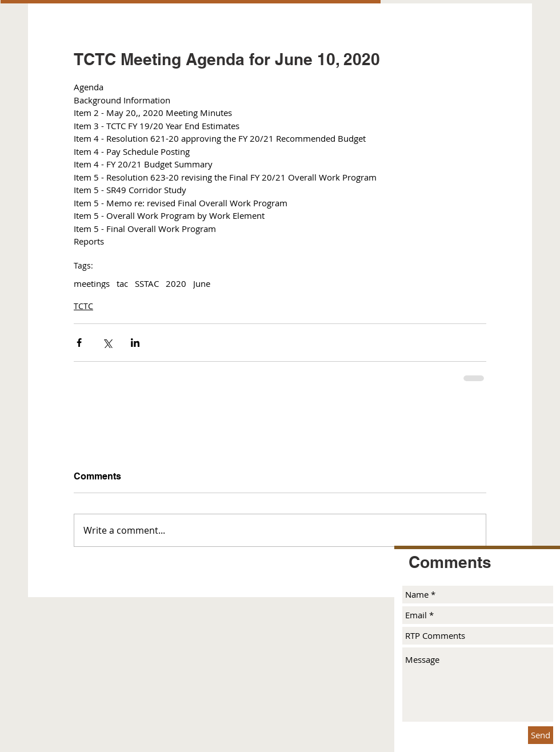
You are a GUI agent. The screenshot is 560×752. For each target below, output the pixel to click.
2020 (176, 283)
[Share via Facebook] (79, 343)
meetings (92, 283)
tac (122, 283)
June (202, 283)
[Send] (541, 735)
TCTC (83, 306)
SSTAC (147, 283)
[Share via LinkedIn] (135, 343)
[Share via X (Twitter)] (107, 343)
